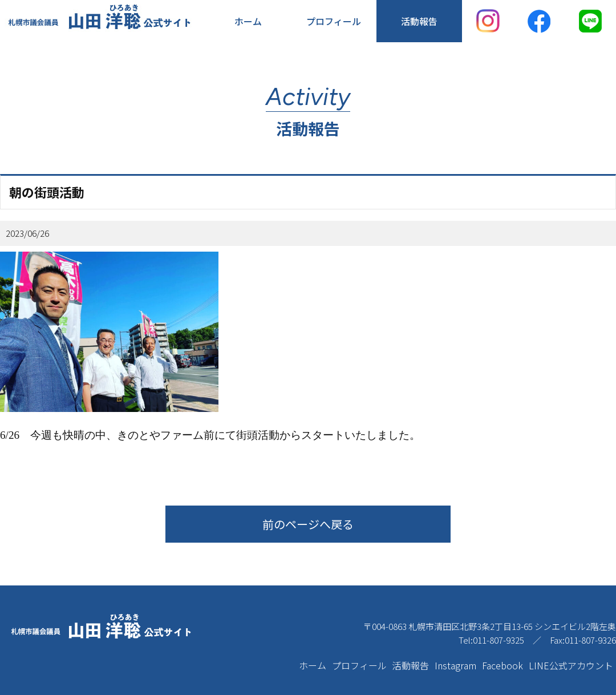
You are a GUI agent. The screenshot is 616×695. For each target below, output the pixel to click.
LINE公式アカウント (571, 665)
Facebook (502, 665)
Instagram (455, 665)
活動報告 (419, 21)
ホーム (248, 21)
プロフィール (334, 21)
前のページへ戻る (308, 524)
